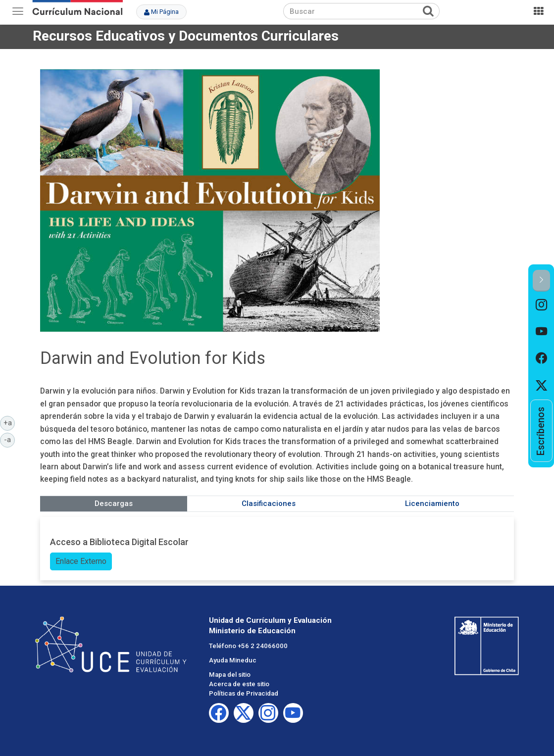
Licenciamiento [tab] (432, 504)
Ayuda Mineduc (233, 660)
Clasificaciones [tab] (269, 504)
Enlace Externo (81, 561)
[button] (541, 280)
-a (9, 439)
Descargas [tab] (114, 504)
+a (9, 422)
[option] (541, 305)
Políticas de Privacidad (244, 693)
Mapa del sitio (230, 675)
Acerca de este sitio (239, 684)
